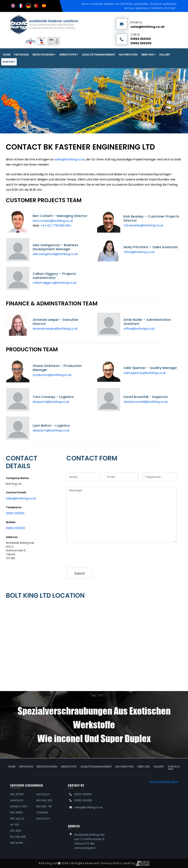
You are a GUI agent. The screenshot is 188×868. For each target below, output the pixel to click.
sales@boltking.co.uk (148, 27)
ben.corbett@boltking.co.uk (53, 221)
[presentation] (94, 555)
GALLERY (159, 766)
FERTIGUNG (22, 55)
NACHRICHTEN (128, 55)
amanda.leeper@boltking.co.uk (55, 329)
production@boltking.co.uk (52, 375)
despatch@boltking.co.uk (51, 402)
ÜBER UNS (147, 55)
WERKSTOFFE (68, 55)
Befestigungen (43, 55)
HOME (12, 766)
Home (7, 55)
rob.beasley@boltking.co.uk (143, 225)
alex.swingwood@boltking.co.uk (55, 254)
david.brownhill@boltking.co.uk (146, 402)
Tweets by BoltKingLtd (163, 782)
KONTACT (174, 766)
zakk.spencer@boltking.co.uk (145, 373)
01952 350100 (141, 39)
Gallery (165, 55)
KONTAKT (9, 62)
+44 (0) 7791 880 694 (56, 226)
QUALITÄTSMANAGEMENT (99, 55)
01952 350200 (141, 43)
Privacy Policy (111, 863)
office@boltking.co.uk (139, 252)
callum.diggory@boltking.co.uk (55, 283)
